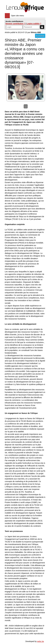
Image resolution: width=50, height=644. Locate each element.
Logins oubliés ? (34, 24)
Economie (40, 36)
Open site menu (18, 16)
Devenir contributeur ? (15, 24)
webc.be (40, 641)
